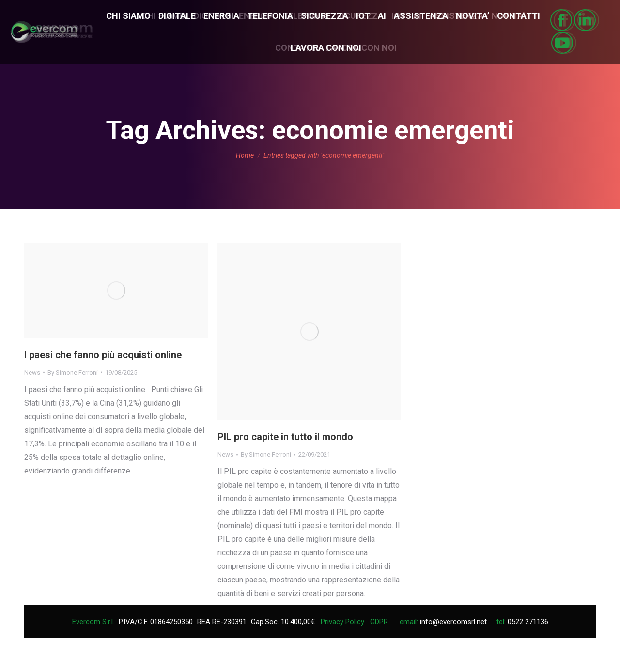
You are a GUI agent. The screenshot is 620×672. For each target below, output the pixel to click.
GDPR (379, 622)
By (73, 373)
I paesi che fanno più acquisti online (103, 355)
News (32, 373)
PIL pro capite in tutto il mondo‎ (285, 437)
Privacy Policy (342, 622)
